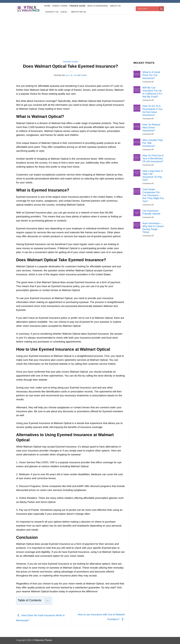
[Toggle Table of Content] (46, 601)
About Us (115, 6)
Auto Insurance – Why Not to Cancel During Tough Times (153, 228)
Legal (65, 12)
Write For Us (79, 12)
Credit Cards (60, 6)
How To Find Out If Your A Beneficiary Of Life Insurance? (153, 158)
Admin (84, 75)
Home (47, 6)
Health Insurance (98, 6)
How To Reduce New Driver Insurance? (151, 128)
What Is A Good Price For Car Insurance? (151, 75)
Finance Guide (77, 6)
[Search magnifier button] (161, 9)
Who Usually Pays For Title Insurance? (153, 143)
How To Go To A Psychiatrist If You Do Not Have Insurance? (152, 110)
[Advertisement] (90, 36)
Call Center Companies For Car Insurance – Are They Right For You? (153, 195)
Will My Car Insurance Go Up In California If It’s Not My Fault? (152, 92)
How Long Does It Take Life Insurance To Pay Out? (153, 175)
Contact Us (52, 12)
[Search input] (148, 9)
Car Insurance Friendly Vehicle (151, 212)
